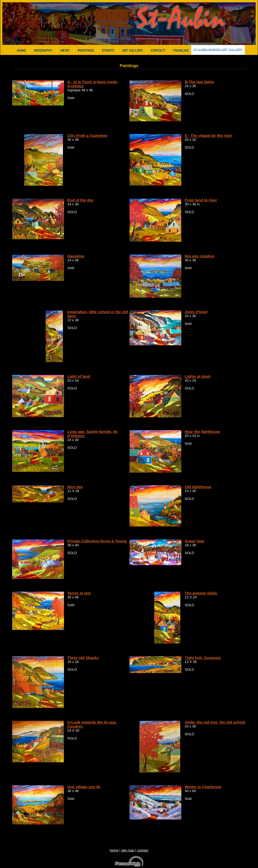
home (114, 850)
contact (143, 850)
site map (128, 850)
